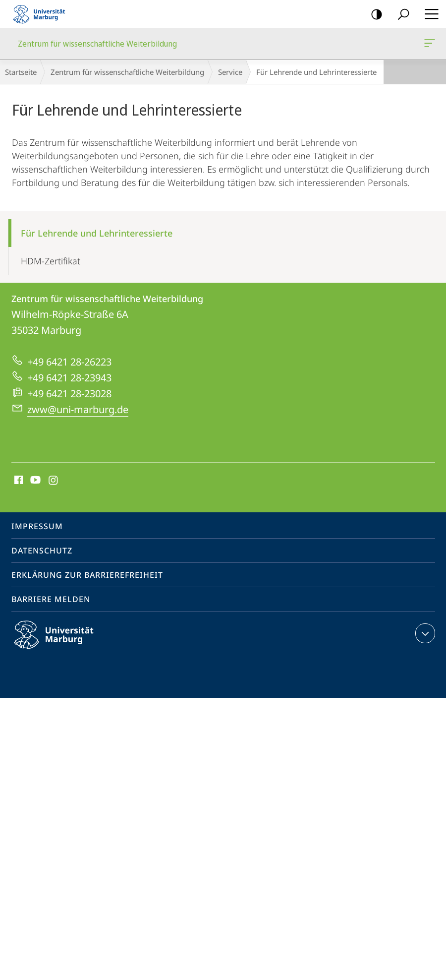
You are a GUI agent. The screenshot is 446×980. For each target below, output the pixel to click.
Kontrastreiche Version (373, 15)
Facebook (18, 481)
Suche (400, 15)
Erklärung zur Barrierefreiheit (87, 575)
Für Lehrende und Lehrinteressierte (97, 233)
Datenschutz (42, 551)
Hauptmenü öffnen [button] (429, 14)
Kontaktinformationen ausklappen (424, 633)
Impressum (37, 526)
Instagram (54, 481)
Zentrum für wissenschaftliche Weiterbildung (429, 45)
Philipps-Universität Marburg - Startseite (42, 14)
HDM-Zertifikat (51, 261)
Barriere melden (51, 599)
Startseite (21, 72)
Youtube (34, 481)
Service (230, 72)
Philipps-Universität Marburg (62, 643)
